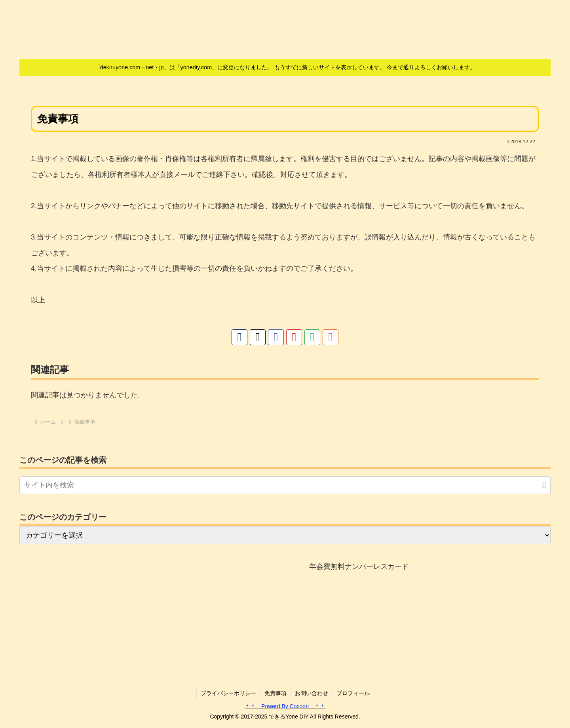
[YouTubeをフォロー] (294, 337)
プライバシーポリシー (228, 693)
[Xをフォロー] (258, 337)
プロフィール (353, 693)
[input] (285, 485)
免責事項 (275, 693)
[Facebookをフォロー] (276, 337)
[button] (544, 485)
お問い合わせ (312, 693)
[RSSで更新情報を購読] (331, 337)
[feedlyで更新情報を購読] (312, 337)
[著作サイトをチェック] (239, 337)
